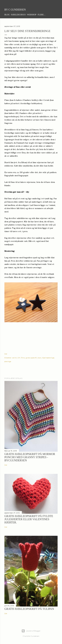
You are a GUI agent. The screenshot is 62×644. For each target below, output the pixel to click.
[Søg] (56, 4)
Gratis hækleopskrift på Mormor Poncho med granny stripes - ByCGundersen (30, 457)
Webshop (32, 15)
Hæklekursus (18, 15)
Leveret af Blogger (31, 631)
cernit (14, 358)
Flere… (42, 15)
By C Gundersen (15, 10)
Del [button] (6, 354)
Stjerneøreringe (48, 358)
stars (39, 358)
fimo (23, 358)
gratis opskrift (31, 358)
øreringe (8, 361)
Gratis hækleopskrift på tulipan (29, 609)
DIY (19, 358)
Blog (7, 15)
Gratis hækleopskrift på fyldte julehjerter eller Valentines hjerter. (29, 519)
